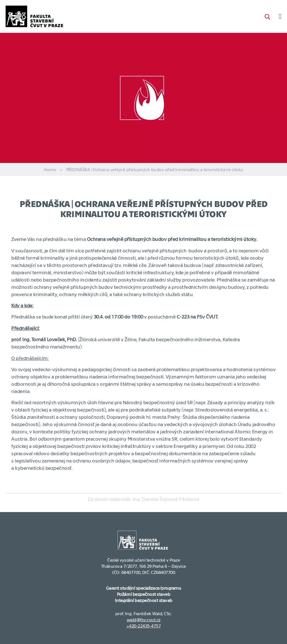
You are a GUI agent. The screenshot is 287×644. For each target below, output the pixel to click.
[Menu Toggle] (280, 16)
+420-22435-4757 (144, 626)
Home (50, 169)
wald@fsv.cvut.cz (144, 619)
